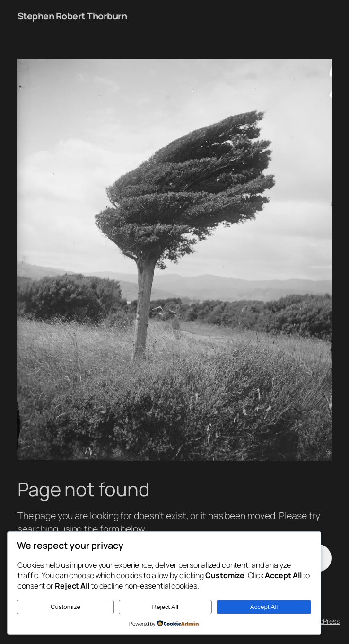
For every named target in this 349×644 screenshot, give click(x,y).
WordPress (324, 621)
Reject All (166, 607)
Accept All (264, 607)
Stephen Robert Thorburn (72, 16)
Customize (65, 607)
